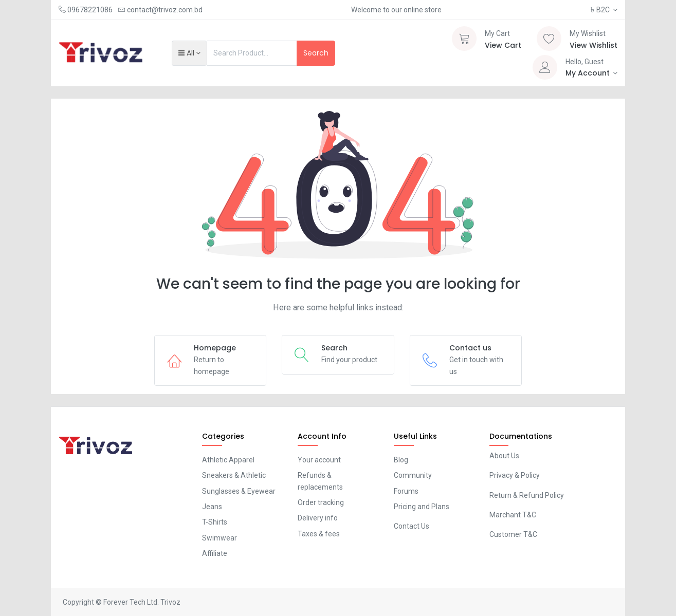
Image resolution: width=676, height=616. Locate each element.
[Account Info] (592, 73)
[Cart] (464, 39)
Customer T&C (513, 534)
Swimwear (220, 538)
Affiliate (215, 553)
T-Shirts (215, 522)
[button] (189, 53)
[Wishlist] (549, 39)
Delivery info (318, 518)
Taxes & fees (319, 534)
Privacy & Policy (515, 475)
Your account (319, 460)
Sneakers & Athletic (234, 475)
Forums (406, 491)
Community (413, 475)
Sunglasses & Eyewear (239, 491)
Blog (401, 460)
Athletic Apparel (228, 460)
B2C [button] (601, 10)
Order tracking (321, 502)
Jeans (212, 507)
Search (316, 53)
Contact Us (412, 526)
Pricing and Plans (422, 507)
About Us (504, 456)
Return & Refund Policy (527, 495)
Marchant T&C (513, 515)
